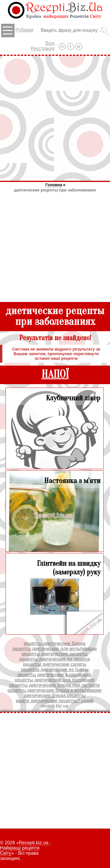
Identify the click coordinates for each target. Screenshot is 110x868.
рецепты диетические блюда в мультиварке (55, 690)
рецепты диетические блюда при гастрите (55, 685)
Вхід (50, 43)
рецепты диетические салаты (55, 664)
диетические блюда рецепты (55, 695)
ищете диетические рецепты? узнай (55, 701)
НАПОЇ (55, 374)
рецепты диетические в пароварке (55, 675)
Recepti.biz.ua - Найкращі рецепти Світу (26, 848)
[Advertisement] (55, 118)
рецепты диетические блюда (55, 643)
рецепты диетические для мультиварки (55, 649)
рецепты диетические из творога (55, 659)
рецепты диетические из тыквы (55, 669)
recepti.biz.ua (54, 706)
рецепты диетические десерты (55, 654)
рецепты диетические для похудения (55, 680)
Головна (54, 185)
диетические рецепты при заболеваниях (55, 190)
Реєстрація (43, 48)
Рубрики (17, 31)
